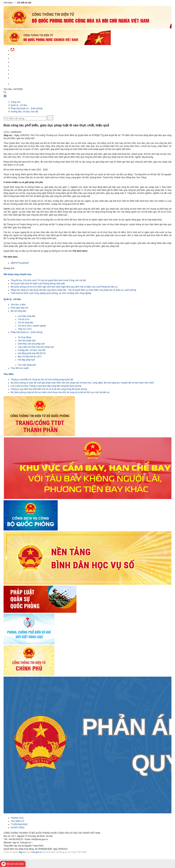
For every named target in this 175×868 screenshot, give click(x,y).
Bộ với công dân (18, 311)
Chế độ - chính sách (22, 73)
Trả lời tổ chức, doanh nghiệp (32, 326)
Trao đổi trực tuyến (20, 368)
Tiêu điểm (9, 374)
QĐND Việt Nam (19, 58)
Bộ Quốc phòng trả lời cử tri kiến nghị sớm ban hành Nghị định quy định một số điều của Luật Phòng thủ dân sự (64, 287)
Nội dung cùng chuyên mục (18, 274)
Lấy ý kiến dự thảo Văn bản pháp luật (36, 347)
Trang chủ (16, 102)
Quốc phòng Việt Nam (22, 62)
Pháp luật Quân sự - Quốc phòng (27, 108)
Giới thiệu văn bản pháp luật (31, 344)
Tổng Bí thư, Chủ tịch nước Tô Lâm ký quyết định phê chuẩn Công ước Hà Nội (48, 280)
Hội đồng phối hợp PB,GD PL (32, 353)
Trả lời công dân (26, 323)
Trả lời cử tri (24, 319)
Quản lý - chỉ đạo (20, 66)
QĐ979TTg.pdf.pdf (20, 263)
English (15, 83)
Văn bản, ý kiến (18, 305)
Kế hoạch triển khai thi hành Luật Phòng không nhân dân (38, 284)
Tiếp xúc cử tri (25, 329)
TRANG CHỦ (17, 818)
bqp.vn (22, 852)
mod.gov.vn (37, 852)
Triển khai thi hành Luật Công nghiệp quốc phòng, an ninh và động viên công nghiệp (51, 293)
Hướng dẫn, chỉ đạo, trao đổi (24, 112)
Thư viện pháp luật (27, 365)
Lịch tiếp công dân (27, 316)
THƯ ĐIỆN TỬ (17, 821)
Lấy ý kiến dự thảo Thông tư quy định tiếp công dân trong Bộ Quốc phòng (46, 386)
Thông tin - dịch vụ (21, 77)
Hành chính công (20, 70)
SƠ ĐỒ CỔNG (18, 828)
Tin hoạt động (24, 337)
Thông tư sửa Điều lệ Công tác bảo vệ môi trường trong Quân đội (42, 380)
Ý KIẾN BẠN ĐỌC (19, 824)
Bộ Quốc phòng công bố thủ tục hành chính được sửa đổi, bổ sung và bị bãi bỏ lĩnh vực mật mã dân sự (60, 392)
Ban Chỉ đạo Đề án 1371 (30, 357)
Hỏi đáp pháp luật (26, 360)
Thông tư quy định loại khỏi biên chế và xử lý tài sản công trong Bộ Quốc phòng (49, 389)
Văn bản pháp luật (27, 341)
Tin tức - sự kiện (20, 54)
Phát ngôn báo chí (19, 308)
